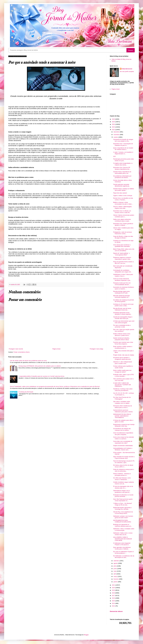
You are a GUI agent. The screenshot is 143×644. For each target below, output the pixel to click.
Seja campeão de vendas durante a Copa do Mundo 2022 (124, 457)
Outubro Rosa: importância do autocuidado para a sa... (122, 173)
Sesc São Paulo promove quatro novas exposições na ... (123, 500)
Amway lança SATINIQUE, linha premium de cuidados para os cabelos (40, 366)
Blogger (86, 635)
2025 (114, 122)
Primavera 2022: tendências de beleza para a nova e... (122, 407)
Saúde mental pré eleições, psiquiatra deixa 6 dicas (121, 339)
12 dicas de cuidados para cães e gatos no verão (123, 421)
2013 (114, 606)
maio (115, 571)
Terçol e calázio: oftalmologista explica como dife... (122, 207)
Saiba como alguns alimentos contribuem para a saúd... (122, 220)
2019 (114, 590)
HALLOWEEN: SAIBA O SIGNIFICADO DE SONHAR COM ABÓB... (122, 539)
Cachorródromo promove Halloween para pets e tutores (123, 411)
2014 (114, 603)
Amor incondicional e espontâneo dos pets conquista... (123, 434)
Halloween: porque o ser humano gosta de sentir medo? (123, 517)
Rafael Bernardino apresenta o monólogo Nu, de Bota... (122, 508)
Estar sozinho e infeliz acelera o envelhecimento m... (123, 347)
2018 (114, 593)
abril (115, 574)
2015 (114, 601)
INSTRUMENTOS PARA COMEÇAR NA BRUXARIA (122, 521)
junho (115, 569)
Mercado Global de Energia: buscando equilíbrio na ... (122, 296)
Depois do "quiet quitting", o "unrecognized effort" (121, 254)
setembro (117, 561)
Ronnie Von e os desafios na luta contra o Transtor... (123, 199)
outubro (116, 137)
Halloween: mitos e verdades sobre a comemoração (124, 530)
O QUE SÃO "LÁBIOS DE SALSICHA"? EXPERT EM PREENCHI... (122, 385)
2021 (114, 585)
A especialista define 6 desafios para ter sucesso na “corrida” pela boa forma (41, 376)
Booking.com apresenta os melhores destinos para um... (123, 525)
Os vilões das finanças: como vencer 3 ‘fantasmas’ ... (122, 479)
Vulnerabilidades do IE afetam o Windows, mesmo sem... (123, 449)
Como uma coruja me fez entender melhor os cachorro (124, 438)
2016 (114, 598)
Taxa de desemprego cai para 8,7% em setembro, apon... (124, 462)
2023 (114, 127)
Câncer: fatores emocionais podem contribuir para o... (124, 216)
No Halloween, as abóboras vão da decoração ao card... (124, 557)
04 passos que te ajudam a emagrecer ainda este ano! (122, 358)
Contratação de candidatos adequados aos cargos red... (122, 271)
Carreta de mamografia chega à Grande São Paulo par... (123, 318)
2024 (114, 124)
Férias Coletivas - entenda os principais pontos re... (122, 474)
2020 (114, 588)
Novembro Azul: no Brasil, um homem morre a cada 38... (122, 212)
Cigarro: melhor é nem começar (123, 196)
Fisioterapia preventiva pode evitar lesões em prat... (123, 160)
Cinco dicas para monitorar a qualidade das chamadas (122, 246)
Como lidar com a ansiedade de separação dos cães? (123, 442)
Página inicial (56, 349)
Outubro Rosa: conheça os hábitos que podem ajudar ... (124, 190)
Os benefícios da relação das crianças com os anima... (122, 429)
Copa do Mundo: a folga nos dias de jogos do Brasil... (123, 237)
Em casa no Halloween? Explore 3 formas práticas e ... (123, 552)
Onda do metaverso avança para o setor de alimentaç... (124, 470)
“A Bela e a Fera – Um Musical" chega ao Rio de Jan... (123, 504)
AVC (115, 156)
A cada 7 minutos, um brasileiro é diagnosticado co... (123, 153)
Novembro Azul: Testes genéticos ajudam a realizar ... (123, 224)
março (116, 576)
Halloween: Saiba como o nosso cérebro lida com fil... (123, 534)
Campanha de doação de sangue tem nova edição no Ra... (123, 140)
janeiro (116, 582)
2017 (114, 595)
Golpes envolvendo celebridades (123, 446)
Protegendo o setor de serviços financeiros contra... (122, 233)
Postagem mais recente (16, 349)
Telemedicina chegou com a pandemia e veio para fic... (122, 491)
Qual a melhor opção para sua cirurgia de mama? (122, 371)
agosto (116, 563)
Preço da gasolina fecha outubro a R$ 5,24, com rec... (123, 263)
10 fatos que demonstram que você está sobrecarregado (124, 322)
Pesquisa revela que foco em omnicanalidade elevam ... (122, 284)
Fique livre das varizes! (120, 193)
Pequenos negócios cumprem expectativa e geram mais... (122, 258)
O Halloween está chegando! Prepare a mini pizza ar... (122, 544)
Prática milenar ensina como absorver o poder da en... (122, 335)
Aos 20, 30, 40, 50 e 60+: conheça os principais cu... (123, 394)
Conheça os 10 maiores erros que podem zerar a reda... (123, 305)
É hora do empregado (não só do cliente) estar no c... (123, 487)
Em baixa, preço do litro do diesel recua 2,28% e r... (123, 466)
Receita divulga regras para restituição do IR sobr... (121, 292)
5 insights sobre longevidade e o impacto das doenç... (123, 164)
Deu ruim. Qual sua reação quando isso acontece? (124, 330)
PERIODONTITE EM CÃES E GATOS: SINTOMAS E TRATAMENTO (122, 416)
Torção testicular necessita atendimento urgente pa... (122, 185)
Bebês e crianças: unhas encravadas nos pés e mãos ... (123, 203)
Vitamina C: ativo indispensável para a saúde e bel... (122, 363)
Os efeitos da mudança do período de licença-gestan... (123, 301)
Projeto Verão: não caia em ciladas (124, 355)
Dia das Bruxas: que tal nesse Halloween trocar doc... (122, 309)
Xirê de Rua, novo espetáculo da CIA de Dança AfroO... (123, 513)
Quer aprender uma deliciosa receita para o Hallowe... (122, 548)
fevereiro (116, 579)
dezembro (117, 132)
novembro (117, 135)
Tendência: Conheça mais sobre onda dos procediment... (123, 390)
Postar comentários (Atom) (22, 352)
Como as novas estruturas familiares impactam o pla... (122, 279)
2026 (114, 119)
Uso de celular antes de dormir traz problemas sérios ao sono (28, 361)
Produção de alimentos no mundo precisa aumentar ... (123, 496)
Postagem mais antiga (96, 349)
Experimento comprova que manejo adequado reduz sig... (124, 425)
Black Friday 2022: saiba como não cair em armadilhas (124, 250)
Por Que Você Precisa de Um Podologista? (122, 398)
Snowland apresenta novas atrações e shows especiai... (122, 313)
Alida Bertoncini (127, 69)
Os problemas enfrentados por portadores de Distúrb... (122, 177)
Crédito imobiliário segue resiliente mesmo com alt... (123, 483)
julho (115, 566)
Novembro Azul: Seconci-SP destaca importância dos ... (122, 168)
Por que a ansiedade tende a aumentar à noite (122, 326)
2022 (114, 130)
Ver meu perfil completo (127, 71)
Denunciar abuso (116, 611)
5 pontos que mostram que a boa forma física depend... (123, 343)
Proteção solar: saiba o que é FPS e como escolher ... (123, 375)
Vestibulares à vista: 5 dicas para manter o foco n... (123, 275)
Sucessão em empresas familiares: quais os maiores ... (124, 288)
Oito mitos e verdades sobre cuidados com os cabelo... (122, 402)
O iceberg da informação (26, 392)
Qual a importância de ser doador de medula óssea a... (123, 149)
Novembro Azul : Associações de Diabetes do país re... (123, 144)
